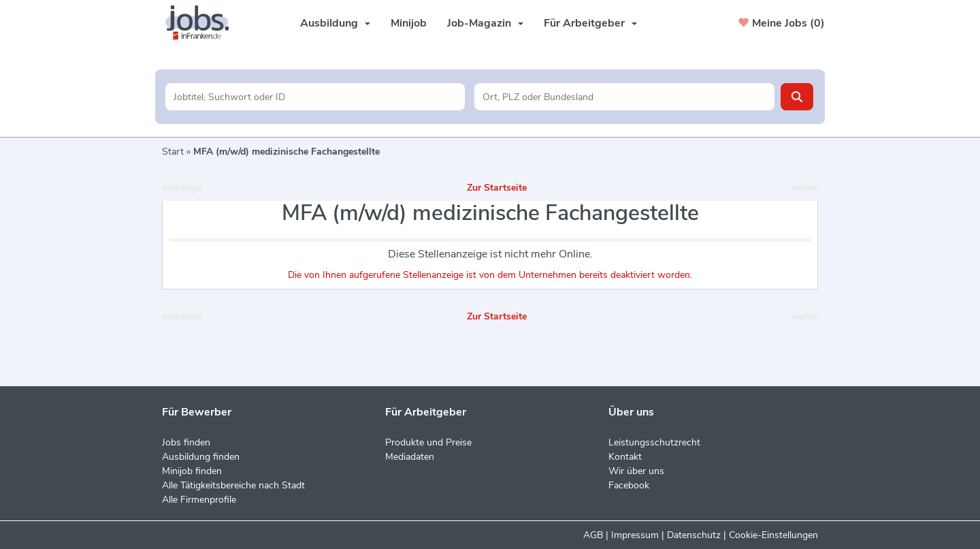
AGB (593, 535)
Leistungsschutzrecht (654, 442)
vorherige (182, 188)
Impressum (635, 535)
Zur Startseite (497, 188)
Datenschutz (694, 535)
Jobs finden (186, 442)
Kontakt (625, 457)
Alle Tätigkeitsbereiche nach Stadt (233, 485)
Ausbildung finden (201, 457)
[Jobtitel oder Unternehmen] (315, 97)
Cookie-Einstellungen (773, 535)
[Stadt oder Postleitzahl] (624, 97)
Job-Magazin (485, 23)
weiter (804, 188)
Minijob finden (192, 471)
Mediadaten (410, 457)
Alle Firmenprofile (199, 500)
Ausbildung (335, 23)
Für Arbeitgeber (590, 23)
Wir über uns (636, 471)
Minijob (409, 23)
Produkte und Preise (428, 442)
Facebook (629, 485)
